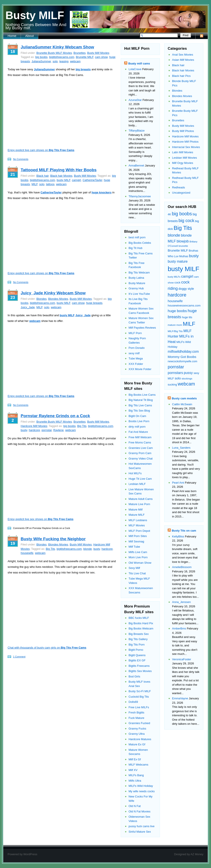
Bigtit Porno (136, 650)
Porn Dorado (137, 348)
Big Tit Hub (136, 248)
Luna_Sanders (181, 448)
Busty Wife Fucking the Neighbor (53, 539)
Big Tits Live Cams (140, 405)
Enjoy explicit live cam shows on (41, 150)
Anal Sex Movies (183, 55)
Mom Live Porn (138, 557)
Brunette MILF (85, 57)
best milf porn (137, 237)
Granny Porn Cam (140, 453)
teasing (64, 61)
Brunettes (80, 53)
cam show (101, 57)
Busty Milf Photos (183, 131)
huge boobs (177, 311)
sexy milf (134, 353)
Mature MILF (137, 515)
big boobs (41, 57)
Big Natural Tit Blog (141, 400)
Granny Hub (136, 288)
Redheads (178, 187)
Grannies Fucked (139, 723)
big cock (186, 221)
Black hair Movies (61, 176)
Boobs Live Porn (139, 421)
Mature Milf (136, 510)
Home (12, 36)
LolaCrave (135, 69)
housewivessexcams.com (184, 306)
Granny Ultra (137, 734)
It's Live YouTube (139, 294)
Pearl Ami (178, 483)
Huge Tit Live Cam (140, 479)
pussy (188, 373)
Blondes (41, 299)
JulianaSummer (41, 61)
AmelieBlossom (182, 567)
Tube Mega (136, 358)
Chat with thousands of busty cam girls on (47, 648)
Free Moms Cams (140, 442)
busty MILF (63, 180)
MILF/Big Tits (175, 331)
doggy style (186, 289)
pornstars (175, 373)
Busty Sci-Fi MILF (140, 691)
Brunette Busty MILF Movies (54, 53)
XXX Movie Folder (140, 369)
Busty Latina (136, 278)
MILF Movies (137, 525)
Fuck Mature (136, 718)
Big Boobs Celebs (140, 243)
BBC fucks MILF (139, 618)
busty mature (178, 261)
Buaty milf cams (139, 63)
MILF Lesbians (138, 520)
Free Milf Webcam (140, 437)
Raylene (59, 430)
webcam (75, 61)
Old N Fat (135, 806)
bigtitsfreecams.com (62, 57)
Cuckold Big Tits (139, 697)
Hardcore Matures (140, 739)
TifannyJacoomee (140, 196)
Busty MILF (35, 15)
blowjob (183, 241)
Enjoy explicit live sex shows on (41, 519)
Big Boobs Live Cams (142, 395)
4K (169, 214)
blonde (88, 549)
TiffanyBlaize (137, 131)
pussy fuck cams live (142, 826)
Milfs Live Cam (138, 552)
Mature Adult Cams (141, 499)
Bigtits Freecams (139, 666)
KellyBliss (178, 536)
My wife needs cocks (142, 791)
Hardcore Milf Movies (34, 426)
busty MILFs (174, 277)
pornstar (47, 430)
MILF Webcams (138, 765)
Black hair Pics (181, 76)
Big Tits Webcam (139, 273)
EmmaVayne (180, 698)
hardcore (34, 430)
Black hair (42, 176)
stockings (187, 378)
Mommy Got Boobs (182, 357)
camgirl (77, 180)
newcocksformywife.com (183, 361)
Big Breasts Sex (139, 634)
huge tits (187, 317)
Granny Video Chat (141, 459)
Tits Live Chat (137, 573)
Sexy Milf (134, 568)
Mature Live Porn (139, 504)
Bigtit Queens (137, 655)
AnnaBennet (136, 166)
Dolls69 (133, 702)
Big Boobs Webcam (141, 628)
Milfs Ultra (135, 781)
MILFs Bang (136, 775)
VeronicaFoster (182, 659)
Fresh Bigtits (136, 712)
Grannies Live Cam (141, 448)
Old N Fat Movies (139, 811)
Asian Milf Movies (183, 60)
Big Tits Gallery (138, 639)
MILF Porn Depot (139, 531)
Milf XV (133, 770)
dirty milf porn (137, 427)
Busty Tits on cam (184, 531)
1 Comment (19, 657)
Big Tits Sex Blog (139, 411)
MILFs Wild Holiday (141, 786)
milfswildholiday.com (183, 352)
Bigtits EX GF (137, 660)
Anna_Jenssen (181, 602)
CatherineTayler (92, 180)
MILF (35, 184)
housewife (27, 553)
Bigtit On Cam (137, 416)
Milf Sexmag (136, 541)
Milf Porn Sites (138, 536)
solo (55, 61)
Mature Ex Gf (137, 744)
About (29, 36)
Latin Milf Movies (183, 152)
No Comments (21, 159)
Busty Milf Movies (98, 53)
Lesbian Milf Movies (184, 158)
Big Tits (82, 426)
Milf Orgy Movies (183, 163)
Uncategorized (181, 193)
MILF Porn (135, 333)
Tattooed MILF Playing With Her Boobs (59, 170)
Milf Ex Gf (135, 759)
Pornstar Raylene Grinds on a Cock (55, 416)
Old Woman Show (140, 563)
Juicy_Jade (28, 307)
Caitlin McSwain (182, 404)
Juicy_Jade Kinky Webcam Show (53, 293)
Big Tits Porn (137, 645)
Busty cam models (184, 398)
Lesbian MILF (137, 484)
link (207, 800)
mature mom (175, 325)
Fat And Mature (138, 432)
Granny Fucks (137, 729)
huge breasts (94, 303)
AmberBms (179, 628)
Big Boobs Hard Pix (141, 623)
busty (24, 430)
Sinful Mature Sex (140, 832)
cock (177, 282)
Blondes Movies (58, 299)
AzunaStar (135, 100)
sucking (172, 385)
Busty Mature (137, 283)
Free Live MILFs (139, 707)
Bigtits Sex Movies (140, 671)
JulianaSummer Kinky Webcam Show (57, 47)
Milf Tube (134, 547)
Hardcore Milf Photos (185, 142)
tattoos (50, 184)
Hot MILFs (135, 473)
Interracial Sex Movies (186, 147)
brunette (183, 246)
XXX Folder (136, 364)
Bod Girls (134, 676)
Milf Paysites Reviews (142, 328)
